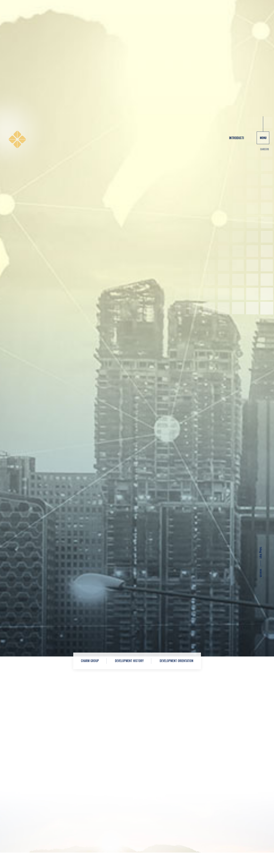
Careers (265, 25)
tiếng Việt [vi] (261, 429)
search (261, 451)
